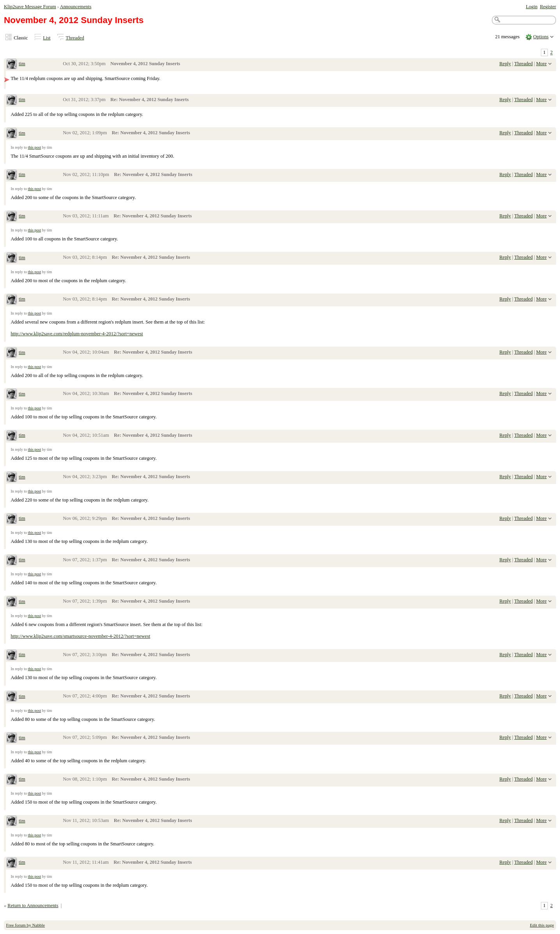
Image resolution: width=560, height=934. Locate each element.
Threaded (75, 38)
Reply (505, 64)
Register (548, 7)
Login (532, 7)
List (47, 38)
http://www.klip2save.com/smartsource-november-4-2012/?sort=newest (80, 636)
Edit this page (542, 925)
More (541, 64)
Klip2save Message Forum (30, 7)
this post (34, 147)
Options (541, 37)
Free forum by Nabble (26, 925)
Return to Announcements (33, 906)
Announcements (75, 7)
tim (22, 64)
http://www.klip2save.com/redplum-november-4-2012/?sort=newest (77, 334)
